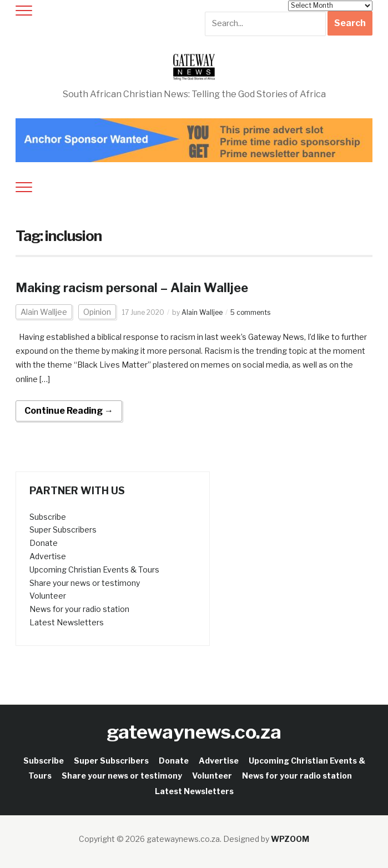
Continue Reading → (69, 411)
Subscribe (48, 517)
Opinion (97, 312)
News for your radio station (79, 609)
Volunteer (48, 596)
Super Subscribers (63, 530)
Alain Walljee (44, 312)
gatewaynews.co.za (194, 732)
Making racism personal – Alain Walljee (132, 288)
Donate (44, 543)
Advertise (48, 556)
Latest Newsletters (67, 622)
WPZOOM (290, 839)
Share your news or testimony (85, 583)
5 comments (250, 312)
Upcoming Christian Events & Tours (94, 570)
